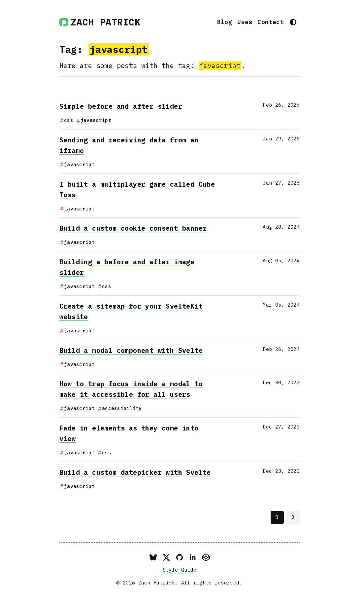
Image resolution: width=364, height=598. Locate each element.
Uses (245, 22)
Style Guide (180, 570)
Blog (225, 22)
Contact (271, 22)
